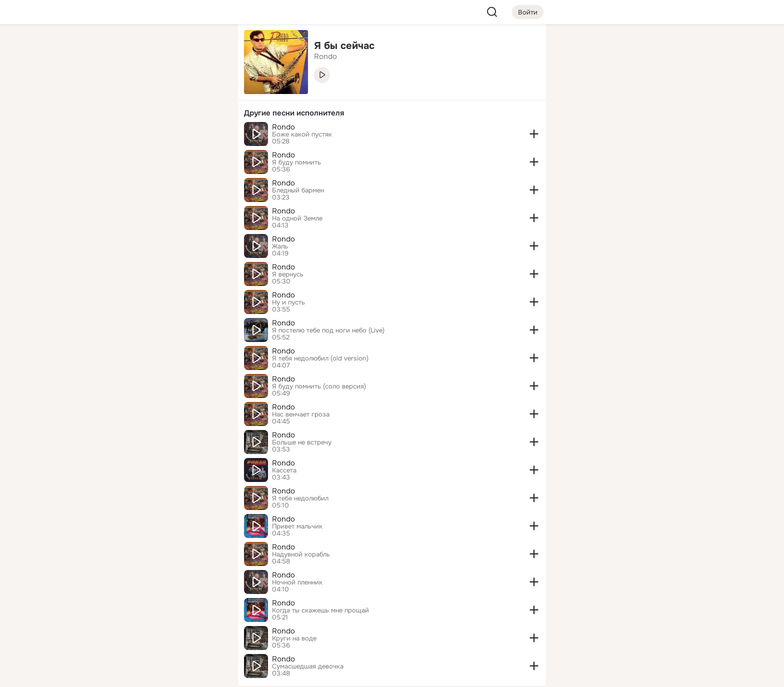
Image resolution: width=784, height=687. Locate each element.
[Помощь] (120, 180)
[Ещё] (164, 610)
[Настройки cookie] (164, 674)
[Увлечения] (164, 48)
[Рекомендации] (164, 180)
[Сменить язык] (164, 631)
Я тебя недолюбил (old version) (320, 358)
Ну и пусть (288, 302)
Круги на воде (294, 638)
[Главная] (120, 48)
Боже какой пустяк (302, 134)
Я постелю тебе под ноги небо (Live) (328, 330)
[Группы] (208, 48)
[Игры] (208, 136)
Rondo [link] (325, 56)
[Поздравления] (164, 136)
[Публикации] (120, 92)
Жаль (280, 246)
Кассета (284, 470)
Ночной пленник (297, 582)
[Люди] (164, 92)
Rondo (283, 127)
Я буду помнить (296, 162)
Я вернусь (288, 274)
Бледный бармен (298, 190)
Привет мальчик (297, 526)
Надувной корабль (301, 554)
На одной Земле (297, 218)
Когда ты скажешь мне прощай (320, 610)
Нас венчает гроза (301, 414)
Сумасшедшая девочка (308, 666)
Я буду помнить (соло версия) (319, 386)
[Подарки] (120, 136)
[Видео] (208, 92)
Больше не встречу (302, 442)
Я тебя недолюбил (300, 498)
